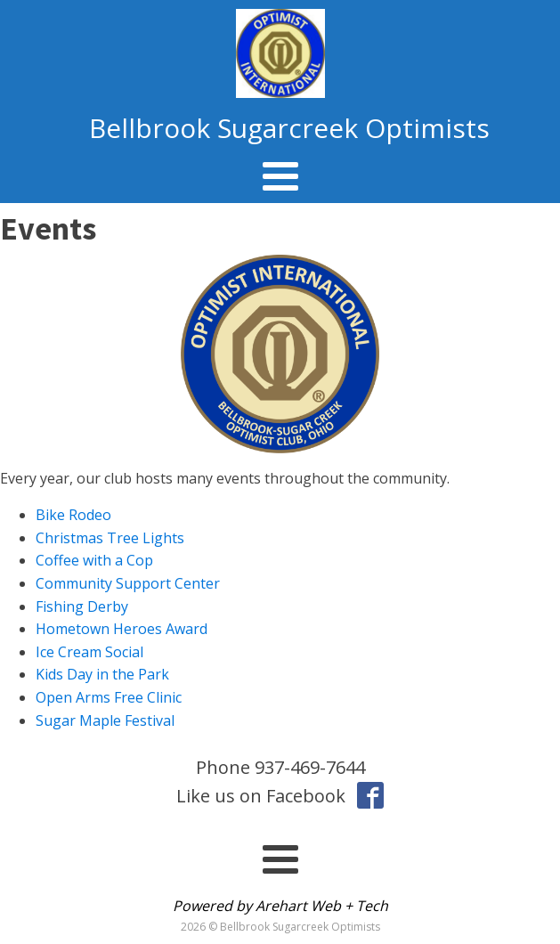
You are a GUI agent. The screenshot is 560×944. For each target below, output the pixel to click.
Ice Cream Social (89, 652)
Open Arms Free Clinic (109, 697)
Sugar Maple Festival (105, 720)
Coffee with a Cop (94, 560)
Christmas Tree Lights (110, 538)
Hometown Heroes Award (122, 629)
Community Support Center (128, 583)
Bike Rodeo (73, 515)
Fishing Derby (82, 606)
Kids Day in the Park (102, 674)
